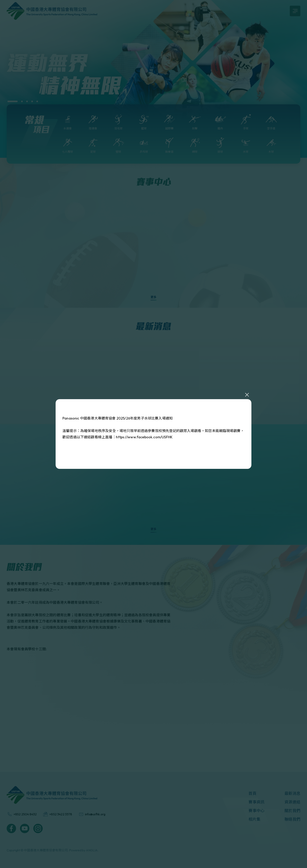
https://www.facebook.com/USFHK (144, 437)
